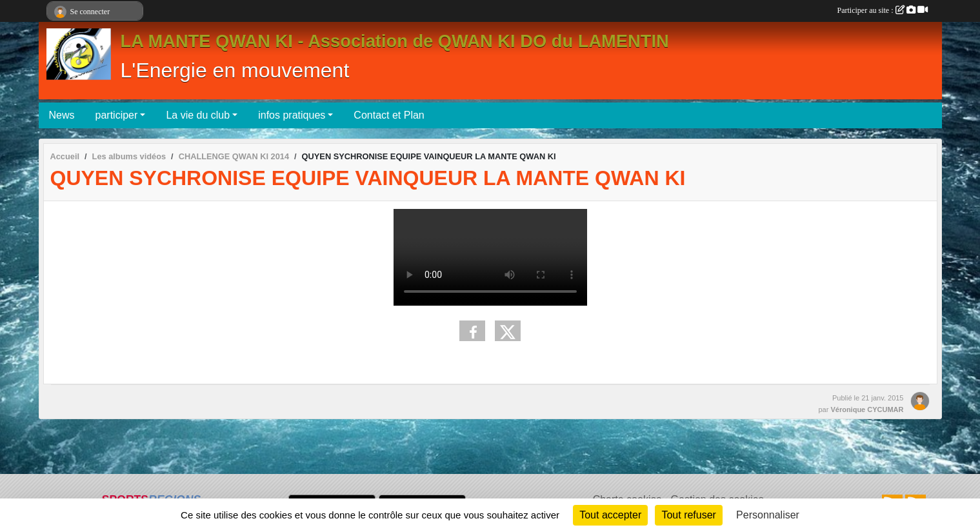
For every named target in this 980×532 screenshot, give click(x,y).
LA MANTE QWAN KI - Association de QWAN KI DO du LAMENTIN (395, 41)
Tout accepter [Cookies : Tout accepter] (610, 515)
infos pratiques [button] (292, 115)
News (62, 115)
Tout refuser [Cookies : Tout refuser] (688, 515)
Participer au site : (883, 10)
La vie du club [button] (198, 115)
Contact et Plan (389, 115)
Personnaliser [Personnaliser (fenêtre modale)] (768, 515)
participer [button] (117, 115)
